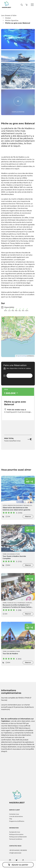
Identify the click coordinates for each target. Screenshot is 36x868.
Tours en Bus (30, 603)
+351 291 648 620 (14, 850)
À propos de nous (15, 832)
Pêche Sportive (12, 20)
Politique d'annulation (16, 834)
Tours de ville (12, 603)
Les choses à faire (9, 15)
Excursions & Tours (14, 554)
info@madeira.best (15, 853)
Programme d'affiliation (17, 821)
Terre (5, 554)
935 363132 (24, 850)
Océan (8, 18)
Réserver (28, 516)
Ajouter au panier (18, 865)
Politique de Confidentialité (18, 837)
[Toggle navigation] (32, 5)
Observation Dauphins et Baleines (19, 505)
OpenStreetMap (22, 356)
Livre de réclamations (16, 816)
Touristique (21, 603)
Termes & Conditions (16, 839)
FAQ (11, 819)
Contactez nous (14, 814)
